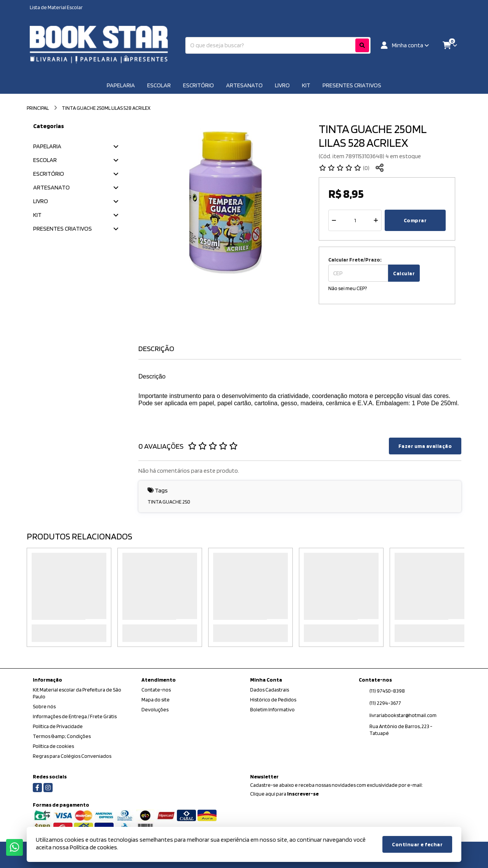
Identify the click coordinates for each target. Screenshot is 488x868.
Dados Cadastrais (270, 690)
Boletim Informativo (272, 709)
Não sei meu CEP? (348, 288)
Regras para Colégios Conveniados (72, 756)
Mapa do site (156, 700)
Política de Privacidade (58, 726)
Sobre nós (44, 706)
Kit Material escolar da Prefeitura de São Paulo (77, 693)
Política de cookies (53, 746)
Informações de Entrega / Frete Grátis (75, 716)
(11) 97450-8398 (387, 691)
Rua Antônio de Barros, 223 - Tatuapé (401, 730)
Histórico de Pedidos (273, 700)
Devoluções (155, 709)
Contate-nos (156, 690)
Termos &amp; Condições (62, 736)
